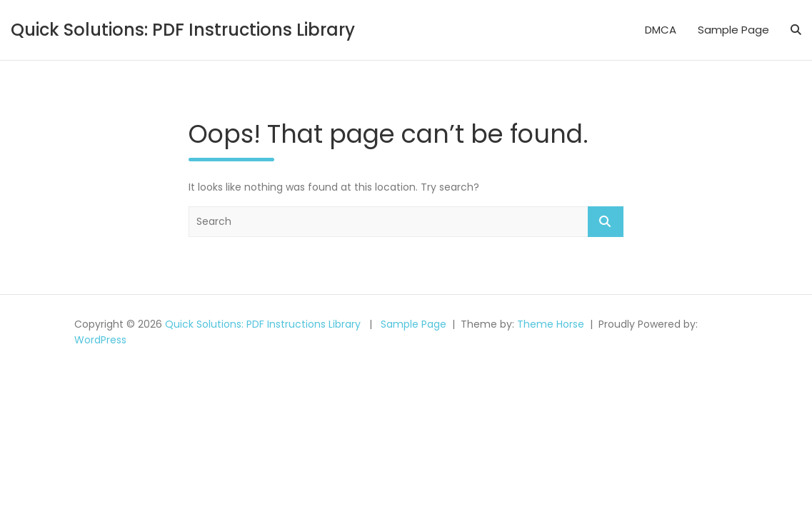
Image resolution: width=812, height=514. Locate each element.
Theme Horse (551, 324)
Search (606, 222)
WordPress (100, 340)
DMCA (661, 30)
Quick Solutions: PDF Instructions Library (183, 30)
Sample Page (733, 30)
